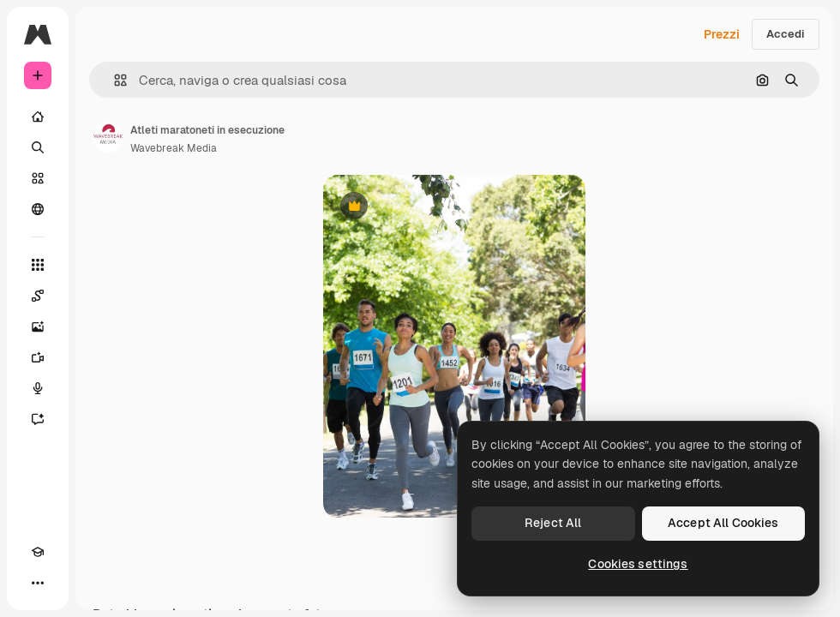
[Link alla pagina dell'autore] (108, 137)
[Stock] (38, 178)
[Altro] (38, 583)
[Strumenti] (38, 265)
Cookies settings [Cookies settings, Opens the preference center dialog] (638, 564)
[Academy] (38, 552)
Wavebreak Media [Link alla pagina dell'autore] (174, 148)
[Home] (38, 117)
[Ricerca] (38, 147)
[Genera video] (38, 357)
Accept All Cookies (723, 523)
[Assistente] (38, 419)
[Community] (38, 209)
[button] (114, 80)
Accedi (786, 34)
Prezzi (722, 34)
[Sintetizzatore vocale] (38, 388)
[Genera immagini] (38, 326)
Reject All (553, 523)
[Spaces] (38, 296)
